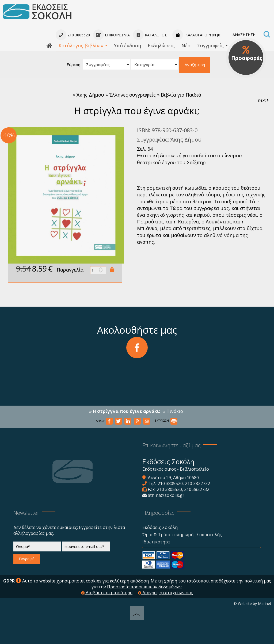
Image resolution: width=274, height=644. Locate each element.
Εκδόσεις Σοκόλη (160, 527)
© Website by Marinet (252, 603)
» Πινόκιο (173, 411)
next (263, 100)
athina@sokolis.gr (166, 495)
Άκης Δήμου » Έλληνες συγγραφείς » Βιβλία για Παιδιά (139, 95)
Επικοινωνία (111, 35)
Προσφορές (247, 54)
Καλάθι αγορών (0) (197, 35)
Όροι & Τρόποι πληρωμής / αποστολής (182, 535)
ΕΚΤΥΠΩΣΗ (166, 421)
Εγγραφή (27, 559)
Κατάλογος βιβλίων (83, 45)
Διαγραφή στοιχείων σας (165, 593)
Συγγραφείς (212, 45)
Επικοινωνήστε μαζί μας (172, 445)
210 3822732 (197, 483)
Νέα (186, 45)
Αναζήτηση (195, 64)
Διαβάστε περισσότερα (107, 593)
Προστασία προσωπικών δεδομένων (144, 587)
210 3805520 (170, 483)
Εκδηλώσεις (161, 45)
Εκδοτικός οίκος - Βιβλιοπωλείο (176, 469)
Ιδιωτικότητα (156, 542)
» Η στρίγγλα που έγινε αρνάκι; (125, 411)
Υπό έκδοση (128, 45)
